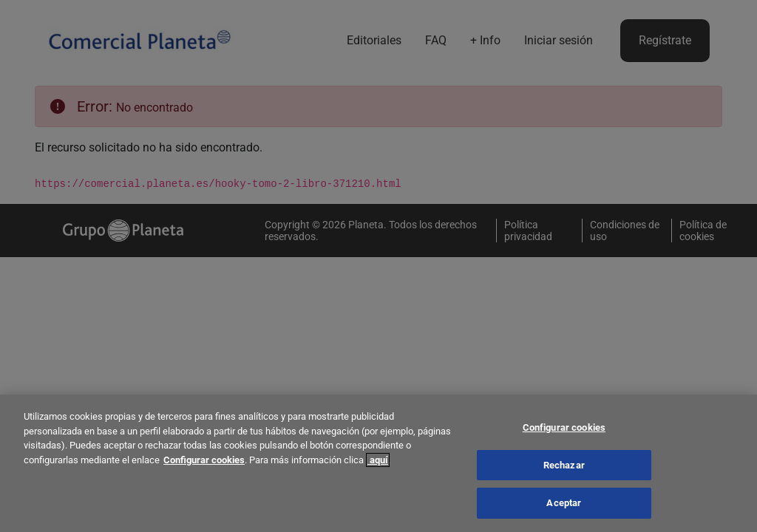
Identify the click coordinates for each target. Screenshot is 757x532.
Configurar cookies (204, 463)
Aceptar (564, 507)
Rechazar (564, 468)
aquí (378, 463)
